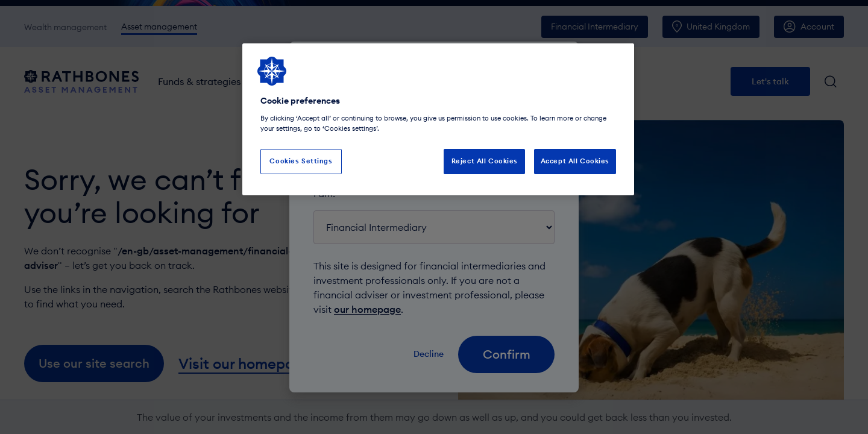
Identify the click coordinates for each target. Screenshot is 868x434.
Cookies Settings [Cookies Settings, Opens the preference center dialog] (301, 161)
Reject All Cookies (485, 161)
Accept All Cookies (575, 161)
